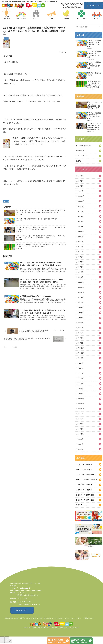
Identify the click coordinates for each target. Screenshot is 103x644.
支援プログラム (24, 618)
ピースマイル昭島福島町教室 (86, 480)
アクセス (66, 618)
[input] (89, 27)
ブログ (40, 618)
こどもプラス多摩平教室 (85, 500)
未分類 (6, 201)
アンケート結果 (58, 618)
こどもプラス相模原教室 (85, 495)
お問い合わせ (94, 6)
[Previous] (2, 639)
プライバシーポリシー (77, 618)
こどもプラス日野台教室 (85, 485)
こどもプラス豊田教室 (84, 464)
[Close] (10, 640)
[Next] (7, 639)
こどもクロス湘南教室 (84, 490)
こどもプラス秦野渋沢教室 (86, 475)
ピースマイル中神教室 (84, 470)
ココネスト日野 (81, 505)
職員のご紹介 (48, 618)
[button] (100, 27)
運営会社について (90, 618)
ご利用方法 (33, 618)
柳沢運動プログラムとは (11, 618)
